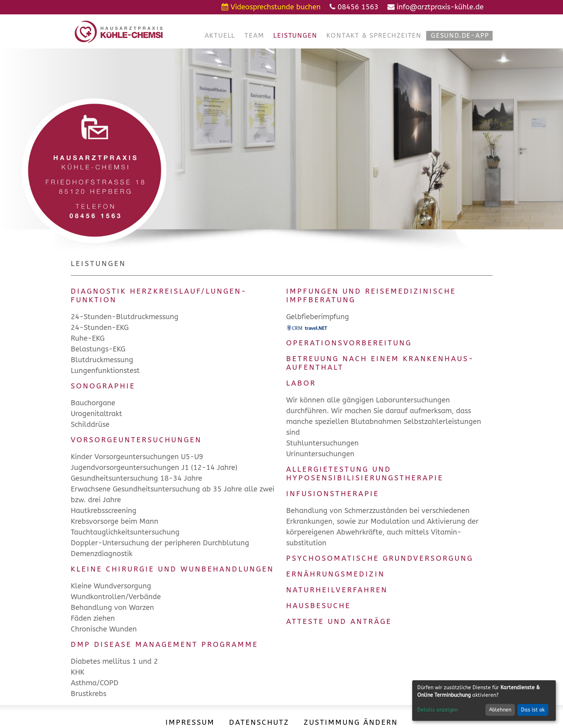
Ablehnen (500, 710)
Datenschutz (259, 722)
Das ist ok (533, 710)
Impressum (190, 722)
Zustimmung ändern (351, 722)
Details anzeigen (438, 710)
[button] (220, 36)
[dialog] (484, 701)
